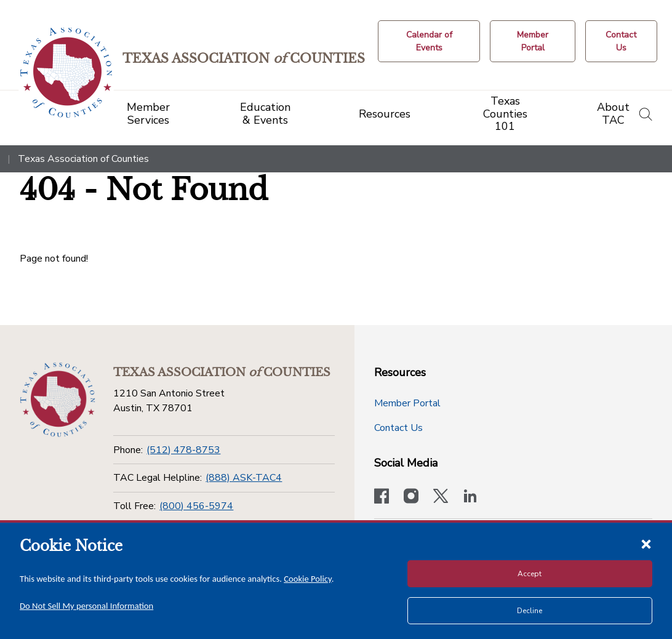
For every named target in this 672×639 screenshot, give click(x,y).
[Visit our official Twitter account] (441, 497)
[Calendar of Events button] (431, 41)
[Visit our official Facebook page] (382, 497)
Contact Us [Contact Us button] (398, 428)
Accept (530, 574)
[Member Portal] (534, 41)
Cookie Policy (308, 579)
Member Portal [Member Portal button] (407, 403)
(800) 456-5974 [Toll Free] (196, 506)
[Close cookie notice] (646, 544)
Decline (530, 611)
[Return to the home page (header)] (69, 73)
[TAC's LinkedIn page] (470, 497)
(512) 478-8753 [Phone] (183, 450)
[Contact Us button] (622, 41)
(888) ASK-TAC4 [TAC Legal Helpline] (244, 478)
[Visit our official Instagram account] (411, 497)
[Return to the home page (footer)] (57, 399)
